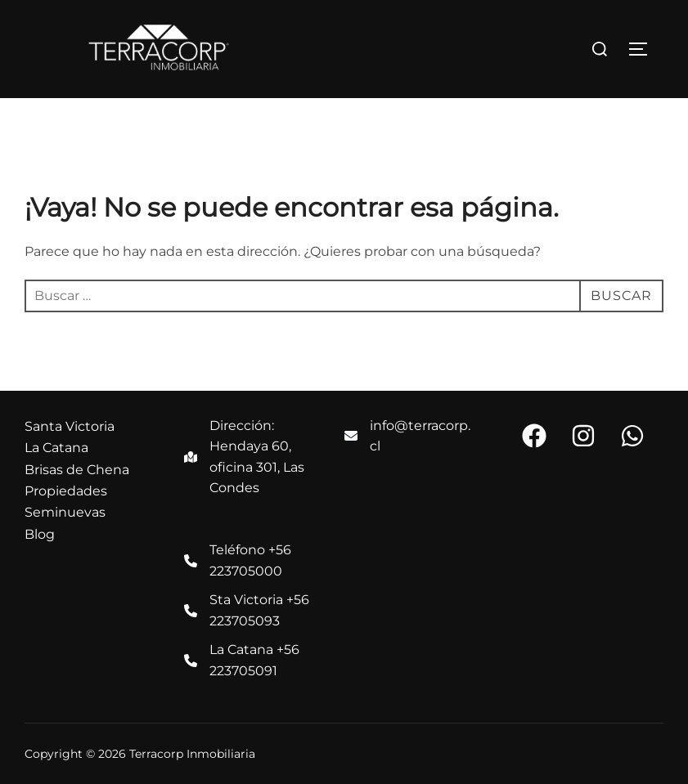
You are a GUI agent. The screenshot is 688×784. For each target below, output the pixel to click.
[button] (534, 436)
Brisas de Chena (77, 470)
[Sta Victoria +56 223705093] (247, 610)
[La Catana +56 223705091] (247, 660)
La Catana (56, 448)
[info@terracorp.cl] (408, 436)
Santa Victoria (70, 426)
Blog (40, 534)
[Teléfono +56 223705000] (247, 560)
